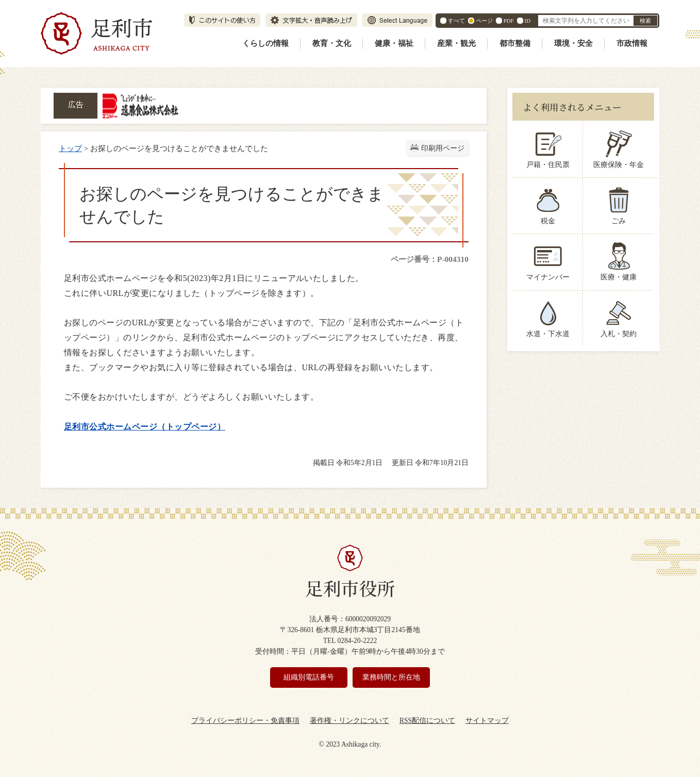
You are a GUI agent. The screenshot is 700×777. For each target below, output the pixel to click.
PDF (509, 21)
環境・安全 (573, 43)
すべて (456, 21)
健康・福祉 (394, 43)
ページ (484, 21)
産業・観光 (456, 43)
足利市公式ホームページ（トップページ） (145, 427)
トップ (70, 148)
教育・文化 (332, 43)
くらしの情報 (265, 43)
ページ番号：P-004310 (430, 259)
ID (528, 21)
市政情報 (632, 43)
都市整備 (515, 43)
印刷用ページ (443, 148)
